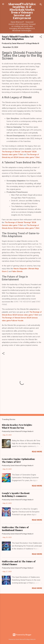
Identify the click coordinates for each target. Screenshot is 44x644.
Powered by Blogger (22, 635)
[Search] (41, 5)
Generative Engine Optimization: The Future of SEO (18, 460)
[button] (41, 37)
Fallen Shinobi (17, 271)
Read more (37, 452)
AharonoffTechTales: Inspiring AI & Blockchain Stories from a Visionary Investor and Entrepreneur (22, 11)
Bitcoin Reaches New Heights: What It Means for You (17, 426)
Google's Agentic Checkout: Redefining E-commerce (16, 495)
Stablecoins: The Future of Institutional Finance (15, 529)
